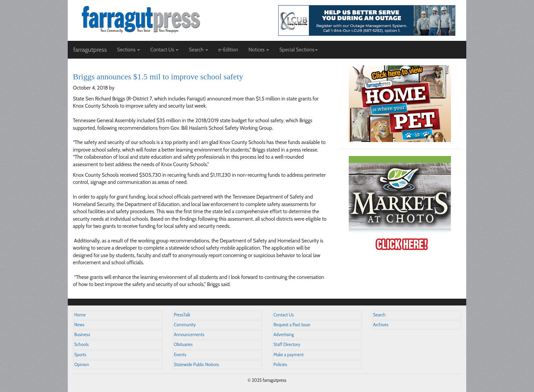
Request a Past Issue (292, 325)
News (79, 325)
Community (185, 325)
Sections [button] (128, 50)
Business (82, 335)
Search (380, 315)
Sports (80, 355)
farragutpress (90, 50)
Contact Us (284, 315)
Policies (280, 365)
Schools (81, 344)
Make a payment (289, 355)
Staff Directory (287, 344)
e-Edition (228, 50)
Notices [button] (259, 50)
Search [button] (198, 50)
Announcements (189, 335)
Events (180, 355)
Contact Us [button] (164, 50)
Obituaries (183, 344)
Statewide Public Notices (197, 365)
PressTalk (182, 315)
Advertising (284, 335)
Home (80, 315)
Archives (381, 325)
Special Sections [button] (299, 50)
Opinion (82, 365)
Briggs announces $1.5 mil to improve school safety (158, 77)
